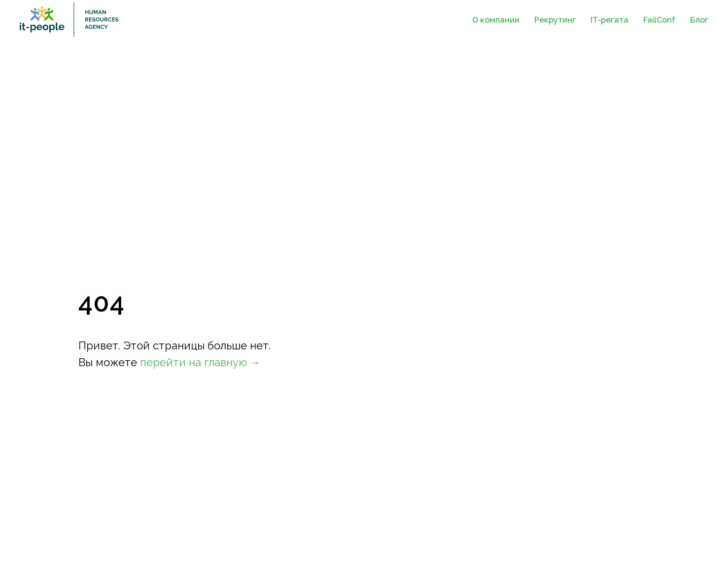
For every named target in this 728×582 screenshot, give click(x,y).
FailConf (659, 20)
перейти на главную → (200, 362)
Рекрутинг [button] (555, 20)
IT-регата (609, 20)
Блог (699, 20)
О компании (496, 20)
